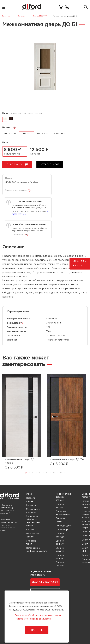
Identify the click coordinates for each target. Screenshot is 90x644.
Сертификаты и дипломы (33, 511)
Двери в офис (63, 530)
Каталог (30, 530)
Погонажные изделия (32, 535)
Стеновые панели (31, 542)
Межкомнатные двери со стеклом (63, 497)
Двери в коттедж (60, 535)
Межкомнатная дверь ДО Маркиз (19, 461)
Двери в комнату (60, 542)
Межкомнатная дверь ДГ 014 (67, 459)
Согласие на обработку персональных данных (33, 521)
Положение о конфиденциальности (37, 550)
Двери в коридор (60, 557)
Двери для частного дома (63, 513)
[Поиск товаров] (86, 7)
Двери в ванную (60, 506)
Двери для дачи (63, 526)
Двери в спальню (60, 564)
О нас (29, 494)
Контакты (31, 505)
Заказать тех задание (16, 190)
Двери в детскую (60, 550)
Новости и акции (30, 500)
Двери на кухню (60, 520)
